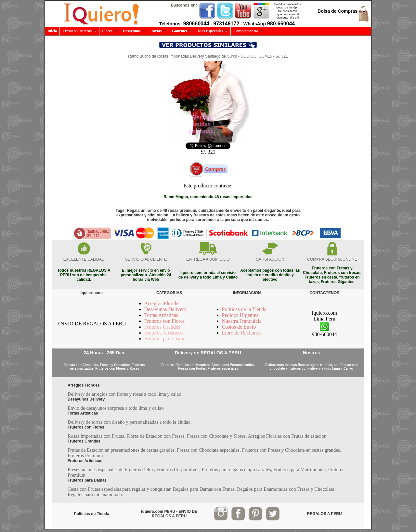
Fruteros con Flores (164, 321)
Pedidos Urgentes (240, 315)
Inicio (52, 31)
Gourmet (182, 31)
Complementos (248, 31)
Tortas (159, 31)
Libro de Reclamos (242, 333)
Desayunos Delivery (165, 309)
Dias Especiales (213, 31)
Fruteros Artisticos (164, 333)
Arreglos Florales (162, 303)
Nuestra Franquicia (242, 321)
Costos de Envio (239, 327)
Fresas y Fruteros (79, 31)
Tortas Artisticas (161, 315)
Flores (110, 31)
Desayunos (134, 31)
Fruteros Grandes (162, 327)
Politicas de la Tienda (244, 309)
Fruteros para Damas (166, 339)
